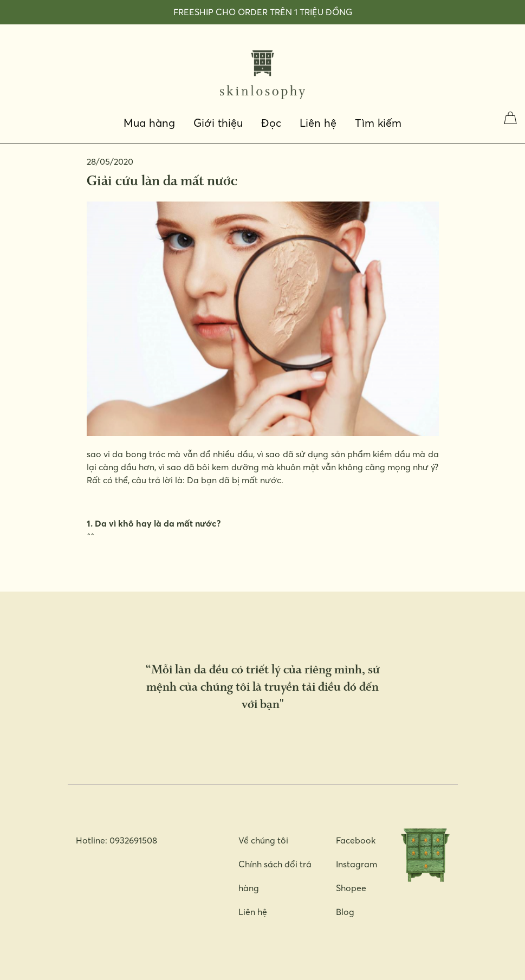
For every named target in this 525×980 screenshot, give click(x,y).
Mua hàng (149, 123)
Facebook (356, 840)
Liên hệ (318, 123)
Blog (345, 912)
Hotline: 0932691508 (116, 840)
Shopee (351, 888)
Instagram (357, 864)
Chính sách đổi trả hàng (275, 876)
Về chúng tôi (263, 840)
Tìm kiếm (378, 123)
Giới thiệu (218, 123)
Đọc (271, 123)
